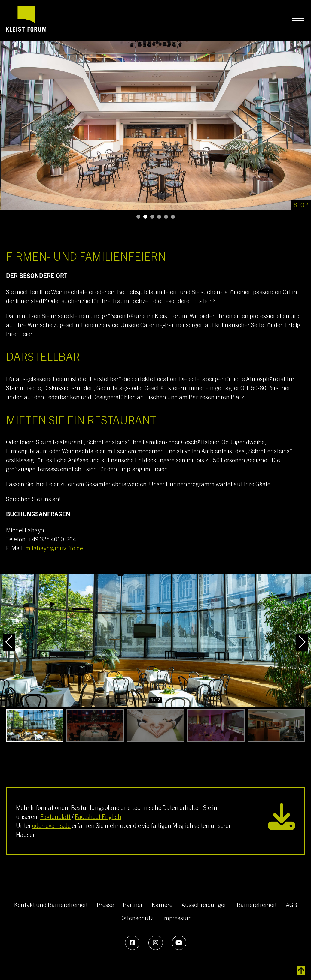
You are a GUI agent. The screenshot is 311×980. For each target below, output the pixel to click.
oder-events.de (51, 825)
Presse (105, 905)
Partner (133, 905)
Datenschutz (137, 918)
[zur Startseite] (26, 20)
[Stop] (301, 205)
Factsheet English (98, 816)
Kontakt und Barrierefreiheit (51, 905)
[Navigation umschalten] (298, 21)
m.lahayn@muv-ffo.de (54, 548)
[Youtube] (179, 943)
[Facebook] (132, 943)
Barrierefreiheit (257, 905)
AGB (291, 905)
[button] (138, 217)
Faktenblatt (55, 816)
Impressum (177, 918)
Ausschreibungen (205, 905)
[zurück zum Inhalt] (301, 971)
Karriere (162, 905)
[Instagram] (156, 943)
